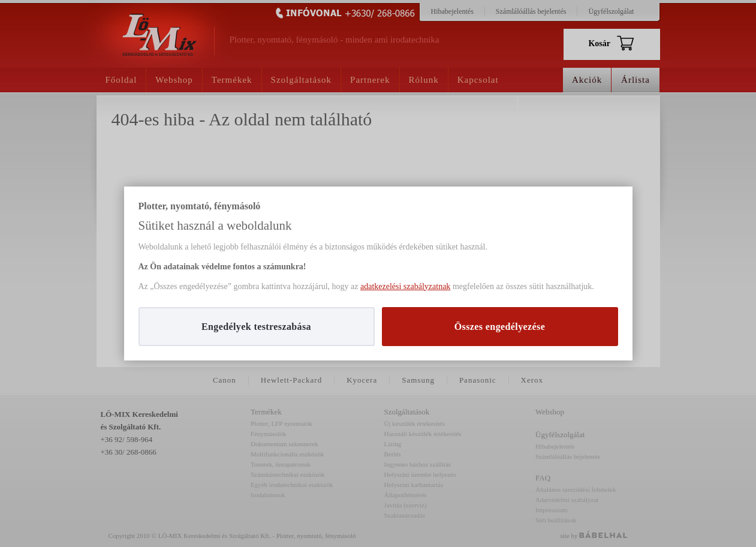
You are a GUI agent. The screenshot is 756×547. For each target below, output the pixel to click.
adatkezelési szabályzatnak (405, 286)
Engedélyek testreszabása (256, 327)
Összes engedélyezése (500, 327)
